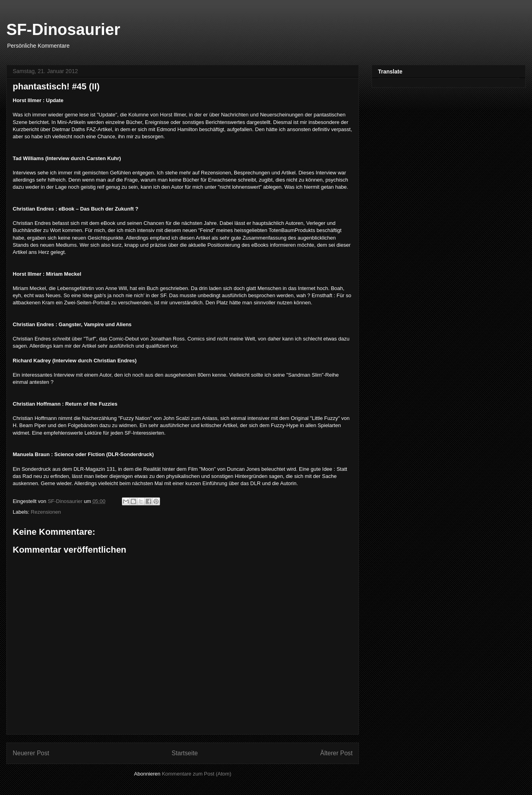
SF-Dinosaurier (63, 29)
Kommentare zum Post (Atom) (197, 774)
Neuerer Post (31, 753)
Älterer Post (336, 753)
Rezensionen (46, 512)
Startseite (185, 753)
